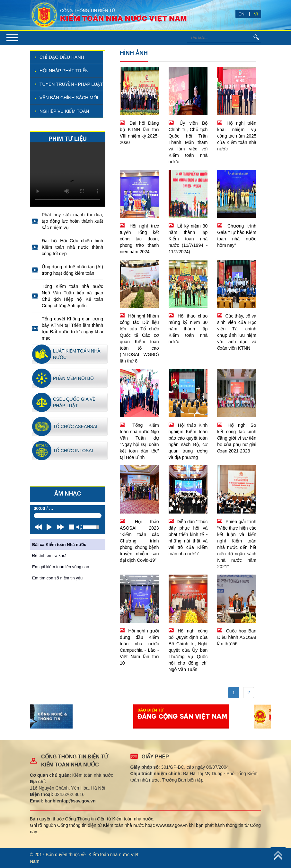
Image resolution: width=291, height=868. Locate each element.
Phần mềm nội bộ (73, 378)
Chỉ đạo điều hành (62, 57)
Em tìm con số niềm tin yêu (57, 578)
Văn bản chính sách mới (69, 98)
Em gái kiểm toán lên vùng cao (61, 567)
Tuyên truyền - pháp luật (71, 84)
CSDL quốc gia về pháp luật (74, 402)
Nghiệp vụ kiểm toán (64, 111)
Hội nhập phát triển (64, 71)
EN (242, 14)
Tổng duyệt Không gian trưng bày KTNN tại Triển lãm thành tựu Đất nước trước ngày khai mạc (72, 328)
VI (256, 14)
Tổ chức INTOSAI (73, 451)
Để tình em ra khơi (49, 555)
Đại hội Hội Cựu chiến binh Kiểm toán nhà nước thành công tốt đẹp (72, 247)
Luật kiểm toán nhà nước (77, 354)
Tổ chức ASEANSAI (75, 426)
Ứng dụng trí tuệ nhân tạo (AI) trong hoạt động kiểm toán (72, 270)
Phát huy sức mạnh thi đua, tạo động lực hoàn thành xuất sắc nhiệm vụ (72, 221)
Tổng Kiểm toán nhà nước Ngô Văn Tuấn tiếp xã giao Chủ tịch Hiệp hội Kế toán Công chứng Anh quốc (72, 296)
